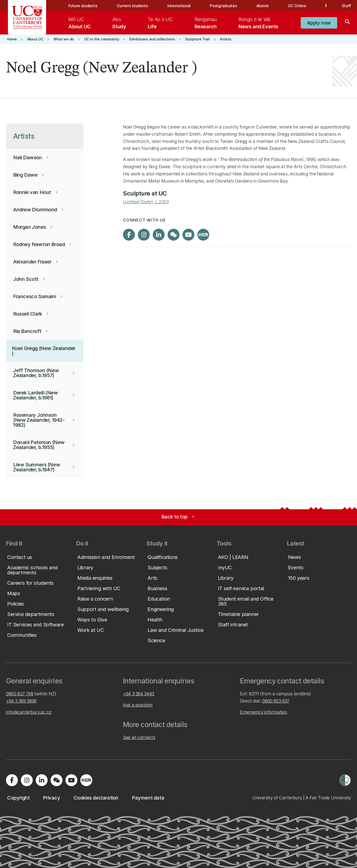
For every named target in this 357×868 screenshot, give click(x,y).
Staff (346, 6)
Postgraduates (223, 6)
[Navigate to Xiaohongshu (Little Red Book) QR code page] (203, 235)
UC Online (297, 6)
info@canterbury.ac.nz (29, 712)
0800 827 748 (20, 694)
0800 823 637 (276, 701)
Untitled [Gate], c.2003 (146, 202)
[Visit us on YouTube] (188, 235)
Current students (132, 6)
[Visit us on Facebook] (129, 235)
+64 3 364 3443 (139, 694)
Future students (83, 6)
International (179, 6)
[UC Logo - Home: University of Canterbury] (27, 17)
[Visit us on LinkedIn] (159, 235)
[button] (319, 23)
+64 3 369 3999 (21, 701)
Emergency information (264, 712)
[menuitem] (80, 23)
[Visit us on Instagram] (144, 235)
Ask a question (138, 705)
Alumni (262, 6)
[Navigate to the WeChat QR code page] (174, 235)
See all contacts (139, 737)
